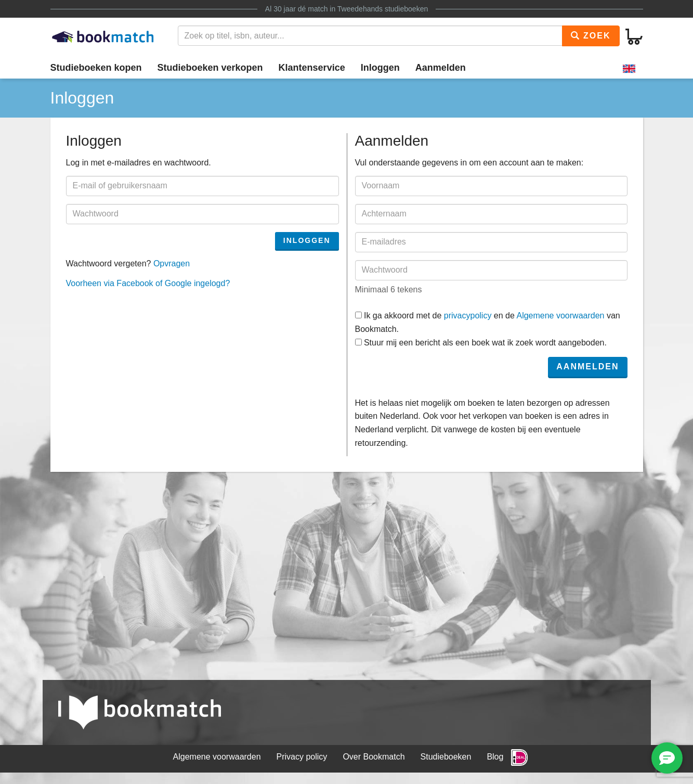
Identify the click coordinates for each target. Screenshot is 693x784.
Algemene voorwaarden (560, 316)
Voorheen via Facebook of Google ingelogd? (148, 283)
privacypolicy (468, 316)
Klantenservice (312, 68)
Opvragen (172, 264)
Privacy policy (302, 757)
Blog (495, 757)
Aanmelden (441, 68)
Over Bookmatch (374, 757)
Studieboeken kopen (96, 68)
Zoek (591, 36)
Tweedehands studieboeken (383, 9)
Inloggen (380, 68)
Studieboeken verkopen (210, 68)
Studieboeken (446, 757)
